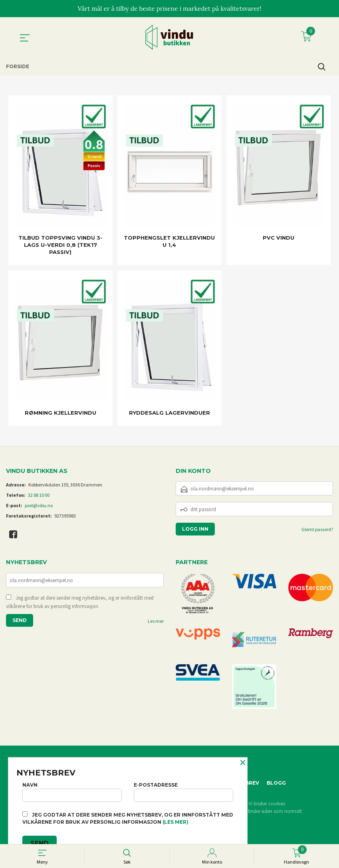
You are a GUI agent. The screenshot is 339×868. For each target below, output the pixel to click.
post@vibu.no (39, 506)
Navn (72, 791)
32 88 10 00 (39, 495)
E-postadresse (183, 791)
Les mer (156, 622)
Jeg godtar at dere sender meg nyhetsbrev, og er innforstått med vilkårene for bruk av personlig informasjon (80, 603)
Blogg (276, 783)
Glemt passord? (317, 530)
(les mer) (175, 822)
